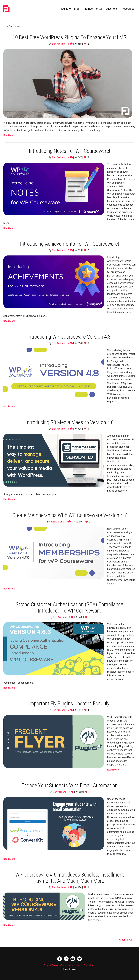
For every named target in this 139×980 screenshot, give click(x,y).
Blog (77, 9)
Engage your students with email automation (69, 785)
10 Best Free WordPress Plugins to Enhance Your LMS (69, 37)
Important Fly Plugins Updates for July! (69, 704)
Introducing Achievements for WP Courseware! (69, 244)
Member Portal (93, 9)
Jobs (80, 965)
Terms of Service (51, 965)
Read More (9, 135)
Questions (112, 9)
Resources (128, 9)
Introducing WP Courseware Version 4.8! (69, 337)
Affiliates (63, 965)
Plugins (64, 9)
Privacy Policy (90, 965)
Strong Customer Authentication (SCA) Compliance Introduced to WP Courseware (69, 608)
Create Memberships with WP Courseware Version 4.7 (69, 515)
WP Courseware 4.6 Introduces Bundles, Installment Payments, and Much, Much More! (70, 878)
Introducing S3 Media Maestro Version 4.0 (70, 422)
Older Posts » (126, 940)
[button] (70, 9)
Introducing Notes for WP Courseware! (69, 151)
